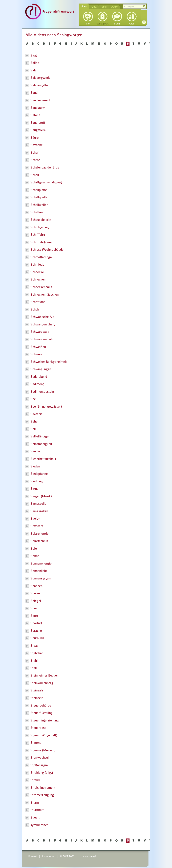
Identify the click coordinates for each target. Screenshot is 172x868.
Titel (88, 24)
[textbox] (135, 6)
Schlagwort (103, 24)
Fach (117, 24)
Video (84, 6)
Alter (132, 24)
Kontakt (33, 856)
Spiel (104, 7)
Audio (115, 7)
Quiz (94, 7)
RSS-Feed (144, 22)
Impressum (48, 856)
